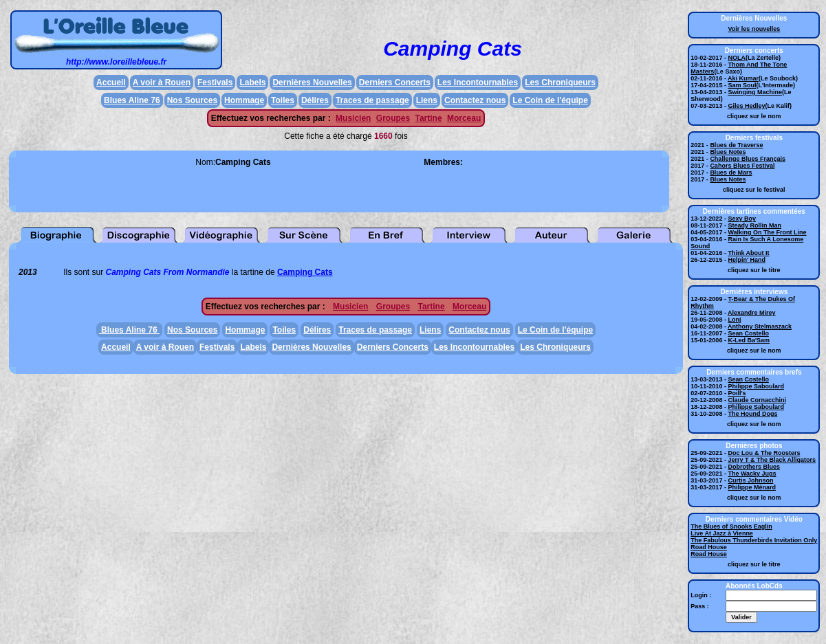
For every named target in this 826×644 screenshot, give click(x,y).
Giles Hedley (746, 106)
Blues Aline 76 (132, 100)
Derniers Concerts (395, 82)
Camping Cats (305, 272)
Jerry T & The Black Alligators (772, 460)
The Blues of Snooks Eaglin (731, 526)
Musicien (353, 118)
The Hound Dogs (752, 414)
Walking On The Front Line (767, 232)
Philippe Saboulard (756, 386)
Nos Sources (192, 100)
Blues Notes (728, 152)
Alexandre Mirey (752, 313)
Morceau (464, 118)
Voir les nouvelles (754, 29)
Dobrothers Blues (754, 467)
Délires (315, 100)
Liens (427, 100)
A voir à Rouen (162, 82)
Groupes (393, 118)
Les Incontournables (478, 82)
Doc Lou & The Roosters (764, 453)
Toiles (283, 100)
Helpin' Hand (747, 260)
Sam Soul (742, 85)
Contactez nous (475, 100)
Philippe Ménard (752, 487)
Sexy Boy (742, 219)
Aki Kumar (743, 78)
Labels (252, 82)
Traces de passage (372, 100)
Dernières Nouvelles (312, 82)
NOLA (737, 58)
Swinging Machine (755, 92)
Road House (709, 547)
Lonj (734, 320)
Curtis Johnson (750, 480)
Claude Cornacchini (757, 400)
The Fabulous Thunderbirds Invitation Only (754, 540)
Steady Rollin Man (754, 225)
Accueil (111, 82)
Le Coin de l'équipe (550, 100)
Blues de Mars (731, 173)
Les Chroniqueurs (560, 82)
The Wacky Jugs (752, 474)
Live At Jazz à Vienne (722, 533)
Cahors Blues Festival (742, 166)
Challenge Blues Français (748, 159)
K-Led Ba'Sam (749, 340)
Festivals (215, 82)
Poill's (737, 393)
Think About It (748, 253)
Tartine (428, 118)
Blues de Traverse (736, 145)
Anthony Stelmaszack (760, 326)
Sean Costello (748, 333)
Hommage (244, 100)
